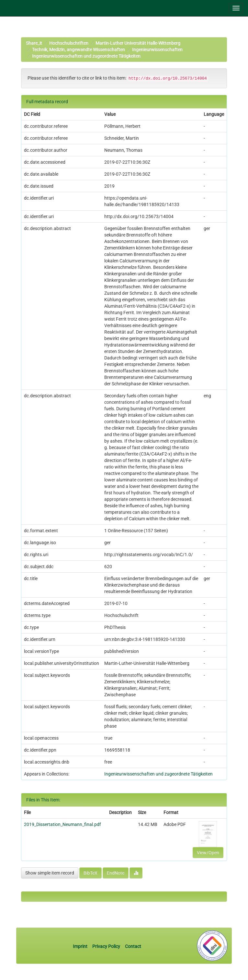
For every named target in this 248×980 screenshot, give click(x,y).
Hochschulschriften (69, 43)
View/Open (208, 853)
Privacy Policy (106, 946)
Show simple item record (50, 873)
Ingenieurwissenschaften (157, 50)
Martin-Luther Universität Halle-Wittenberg (138, 43)
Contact (133, 946)
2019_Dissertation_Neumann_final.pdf (62, 824)
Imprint (81, 946)
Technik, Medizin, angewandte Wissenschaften (79, 50)
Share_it (34, 43)
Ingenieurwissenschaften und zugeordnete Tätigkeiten (86, 56)
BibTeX (90, 873)
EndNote (116, 873)
